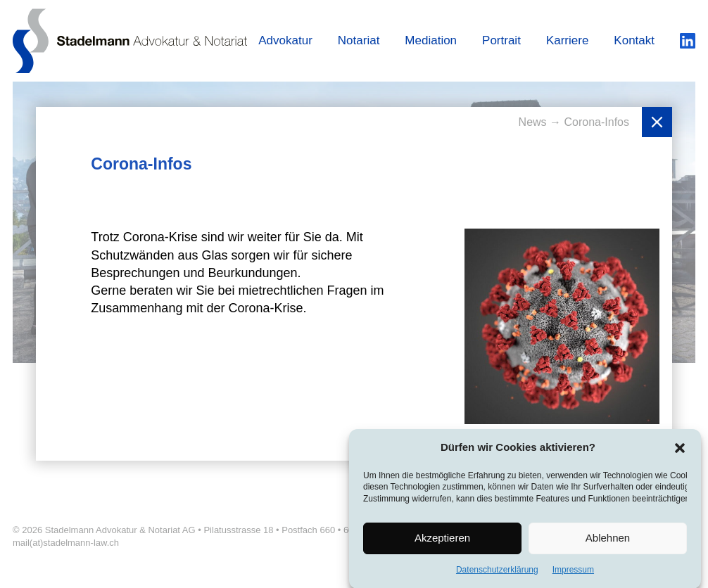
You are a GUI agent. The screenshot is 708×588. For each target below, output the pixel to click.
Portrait (501, 40)
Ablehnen (608, 540)
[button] (680, 449)
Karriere (567, 40)
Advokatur (285, 40)
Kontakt (634, 40)
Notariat (359, 40)
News (534, 122)
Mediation (431, 40)
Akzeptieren (442, 540)
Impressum (573, 572)
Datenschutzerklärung (497, 572)
